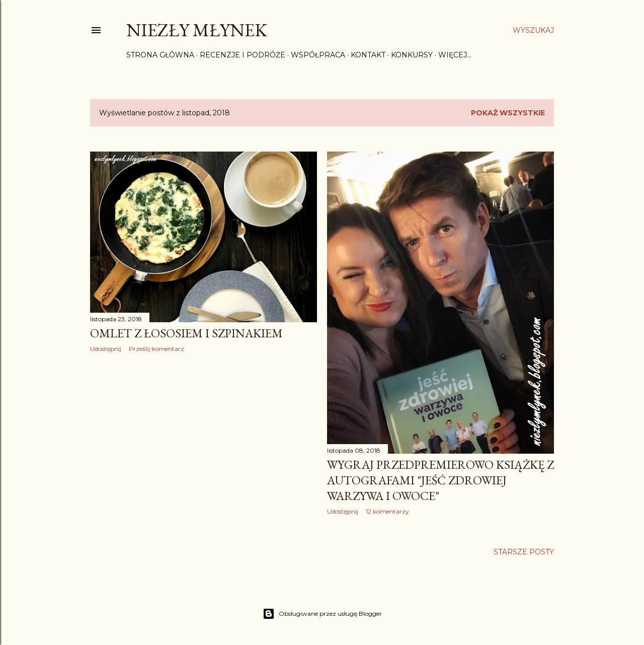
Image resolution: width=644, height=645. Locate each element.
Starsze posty (524, 552)
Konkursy (412, 55)
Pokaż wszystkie (508, 113)
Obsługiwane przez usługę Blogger (322, 614)
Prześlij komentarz (156, 349)
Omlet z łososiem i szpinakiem (186, 333)
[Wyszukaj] (533, 30)
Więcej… (455, 55)
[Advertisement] (204, 448)
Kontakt (368, 55)
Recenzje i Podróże (243, 55)
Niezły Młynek (197, 30)
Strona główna (160, 55)
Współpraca (318, 55)
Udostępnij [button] (106, 349)
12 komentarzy (387, 511)
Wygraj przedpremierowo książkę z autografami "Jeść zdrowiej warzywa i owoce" (440, 480)
